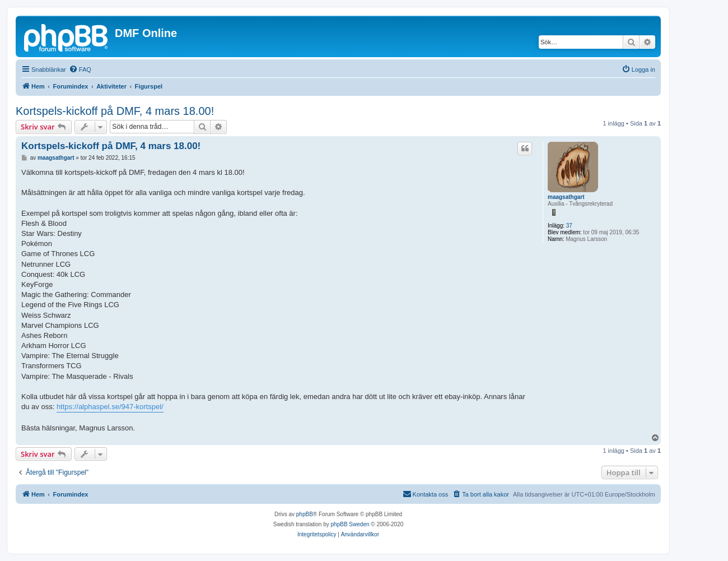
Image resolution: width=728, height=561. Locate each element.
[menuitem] (80, 69)
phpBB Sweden (350, 524)
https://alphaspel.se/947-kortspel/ (110, 407)
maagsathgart (566, 197)
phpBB (305, 514)
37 (569, 226)
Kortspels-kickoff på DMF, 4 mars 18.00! (115, 111)
